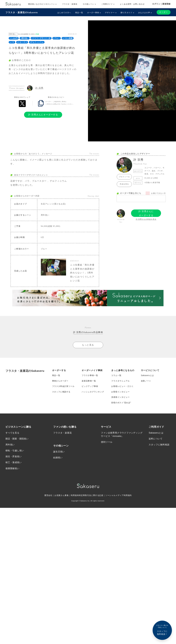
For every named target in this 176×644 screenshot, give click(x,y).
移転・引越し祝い (15, 451)
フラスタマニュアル (120, 381)
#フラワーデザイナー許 (41, 38)
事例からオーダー (60, 381)
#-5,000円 (14, 38)
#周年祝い (25, 38)
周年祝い (10, 445)
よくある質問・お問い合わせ (132, 4)
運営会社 (48, 496)
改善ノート (146, 381)
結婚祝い (58, 458)
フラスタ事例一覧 (90, 376)
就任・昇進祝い (14, 457)
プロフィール (124, 177)
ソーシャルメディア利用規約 (119, 496)
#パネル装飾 (68, 38)
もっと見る (88, 345)
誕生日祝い (59, 452)
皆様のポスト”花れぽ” (121, 403)
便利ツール (107, 443)
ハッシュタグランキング (93, 392)
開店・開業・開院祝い (17, 439)
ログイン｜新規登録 (161, 4)
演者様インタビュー (120, 398)
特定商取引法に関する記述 (91, 496)
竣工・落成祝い (14, 463)
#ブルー (57, 38)
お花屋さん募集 (62, 496)
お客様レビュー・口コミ (122, 387)
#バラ (12, 42)
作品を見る (124, 184)
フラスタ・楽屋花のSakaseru (22, 12)
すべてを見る (12, 433)
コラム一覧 (116, 376)
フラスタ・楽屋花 (70, 4)
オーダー (163, 12)
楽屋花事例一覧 (89, 381)
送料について (156, 439)
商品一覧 (79, 13)
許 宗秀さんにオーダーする (43, 115)
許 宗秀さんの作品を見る (146, 219)
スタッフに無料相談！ (162, 630)
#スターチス (22, 42)
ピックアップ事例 (90, 387)
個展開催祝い (12, 469)
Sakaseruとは (147, 376)
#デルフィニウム (37, 42)
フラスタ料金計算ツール (63, 387)
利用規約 (75, 496)
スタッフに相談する (61, 392)
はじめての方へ (64, 13)
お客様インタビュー (120, 392)
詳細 (37, 34)
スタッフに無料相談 (159, 445)
